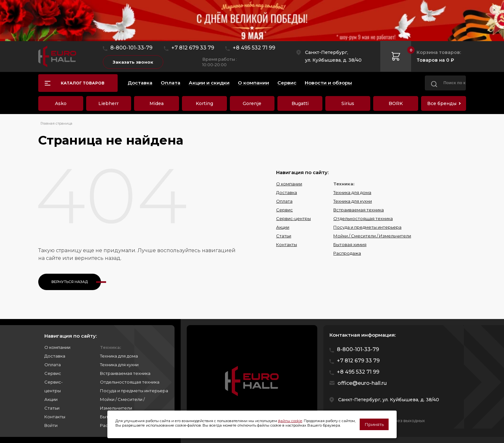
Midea (157, 103)
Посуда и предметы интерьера (367, 227)
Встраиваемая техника (359, 210)
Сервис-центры (293, 218)
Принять (374, 424)
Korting (204, 103)
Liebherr (108, 103)
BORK (396, 103)
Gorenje (252, 103)
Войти (51, 425)
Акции (283, 227)
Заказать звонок (133, 62)
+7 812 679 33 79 (193, 48)
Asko (61, 103)
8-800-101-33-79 (131, 48)
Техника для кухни (353, 201)
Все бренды (442, 103)
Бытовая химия (350, 244)
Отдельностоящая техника (363, 218)
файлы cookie (290, 421)
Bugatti (300, 103)
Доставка (287, 192)
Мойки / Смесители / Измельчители (372, 236)
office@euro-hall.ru (362, 383)
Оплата (284, 201)
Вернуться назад (70, 282)
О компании (289, 184)
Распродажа (347, 253)
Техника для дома (352, 192)
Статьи (284, 236)
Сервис (284, 210)
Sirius (348, 103)
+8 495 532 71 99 (254, 48)
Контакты (287, 244)
